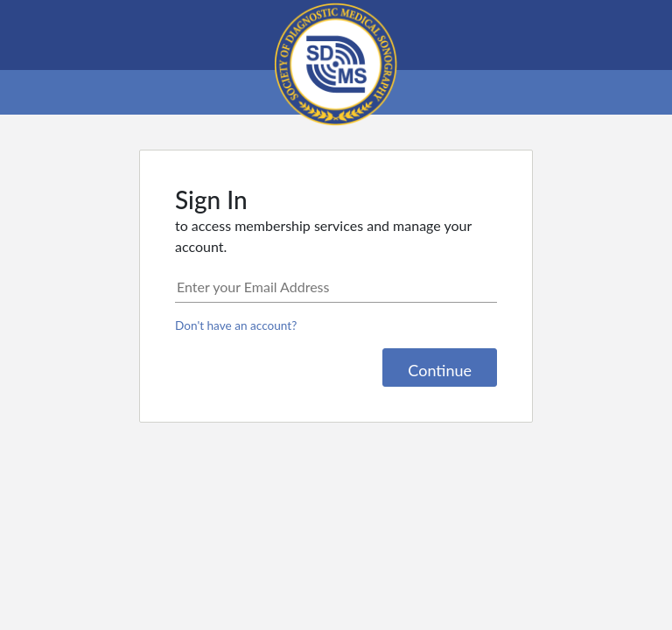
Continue (440, 370)
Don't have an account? (236, 325)
